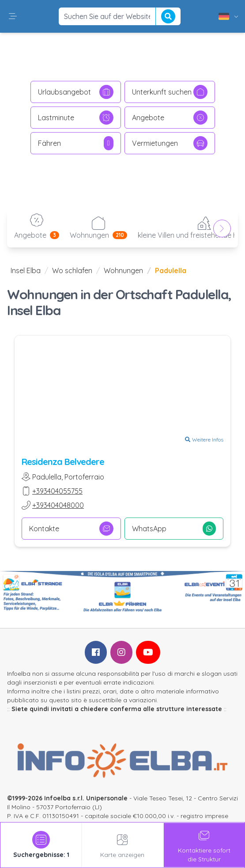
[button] (13, 16)
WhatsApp (174, 529)
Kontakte (71, 529)
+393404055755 (57, 491)
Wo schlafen (72, 270)
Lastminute (76, 118)
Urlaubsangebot (76, 92)
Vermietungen (170, 143)
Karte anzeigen (122, 845)
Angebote (170, 118)
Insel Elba (26, 270)
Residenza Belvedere (63, 462)
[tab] (41, 845)
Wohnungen (123, 270)
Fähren (76, 143)
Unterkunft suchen (170, 92)
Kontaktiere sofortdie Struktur (204, 845)
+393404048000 (58, 505)
